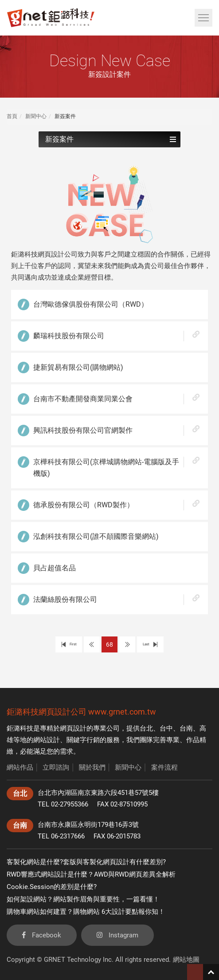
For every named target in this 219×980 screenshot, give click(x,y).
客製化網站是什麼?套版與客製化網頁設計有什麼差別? (86, 862)
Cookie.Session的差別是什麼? (52, 887)
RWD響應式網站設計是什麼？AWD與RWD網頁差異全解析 (91, 874)
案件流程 (164, 767)
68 (109, 644)
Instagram (117, 935)
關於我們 (92, 767)
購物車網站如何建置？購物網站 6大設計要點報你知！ (86, 912)
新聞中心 (36, 116)
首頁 (12, 116)
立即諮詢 (56, 767)
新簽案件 (111, 139)
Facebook (42, 935)
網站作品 (20, 767)
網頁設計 (73, 728)
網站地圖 (186, 960)
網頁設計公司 (63, 712)
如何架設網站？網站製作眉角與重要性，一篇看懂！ (83, 899)
